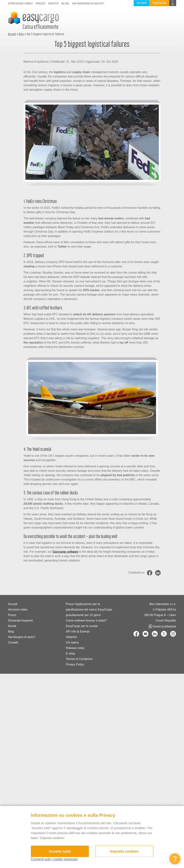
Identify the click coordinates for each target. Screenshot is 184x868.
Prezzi (40, 3)
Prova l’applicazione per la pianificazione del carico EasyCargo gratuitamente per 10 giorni (89, 610)
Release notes (75, 648)
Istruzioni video (20, 3)
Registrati (159, 3)
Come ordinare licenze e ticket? (86, 621)
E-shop (70, 653)
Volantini (71, 637)
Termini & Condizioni (79, 659)
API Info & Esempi (78, 631)
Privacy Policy (75, 664)
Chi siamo (72, 642)
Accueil (12, 34)
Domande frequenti (20, 621)
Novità (54, 3)
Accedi (141, 3)
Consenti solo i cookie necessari (54, 859)
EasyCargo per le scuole (82, 626)
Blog (65, 3)
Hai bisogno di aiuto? (88, 3)
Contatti (13, 642)
